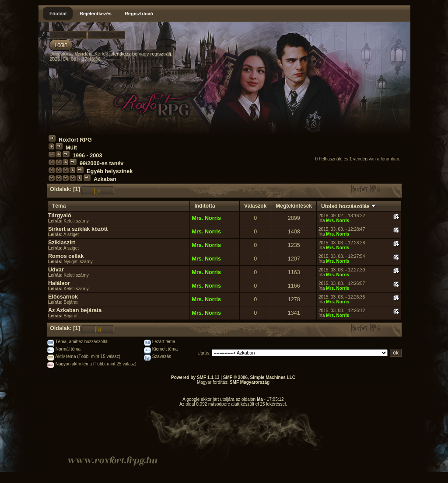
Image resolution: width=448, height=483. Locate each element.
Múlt (71, 148)
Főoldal (58, 14)
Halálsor (59, 283)
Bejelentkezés (96, 14)
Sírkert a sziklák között (78, 229)
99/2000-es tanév (101, 163)
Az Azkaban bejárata (75, 310)
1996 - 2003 (87, 156)
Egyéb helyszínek (110, 171)
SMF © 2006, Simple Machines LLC (259, 377)
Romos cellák (66, 256)
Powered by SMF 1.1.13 (195, 377)
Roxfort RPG (75, 140)
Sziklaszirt (62, 243)
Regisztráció (139, 14)
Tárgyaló (60, 215)
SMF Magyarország (250, 382)
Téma (59, 206)
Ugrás (204, 353)
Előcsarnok (63, 297)
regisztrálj (161, 54)
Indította (205, 206)
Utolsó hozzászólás (349, 206)
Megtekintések (294, 206)
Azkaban (105, 179)
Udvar (56, 270)
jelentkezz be (123, 54)
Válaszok (255, 206)
